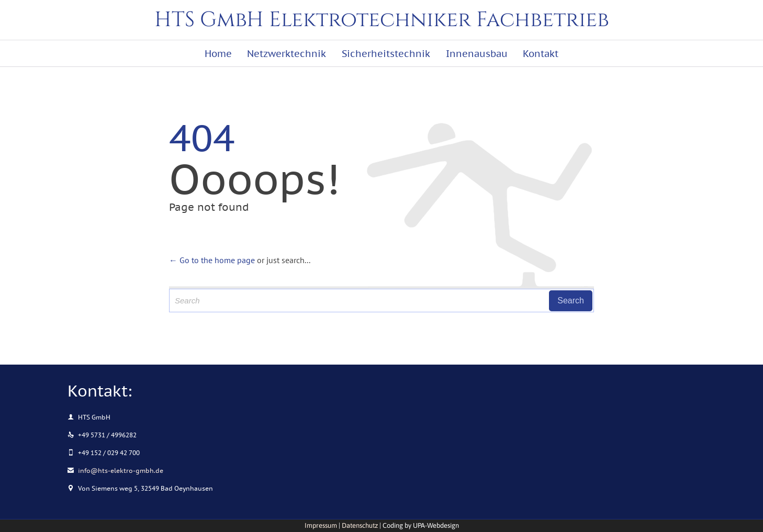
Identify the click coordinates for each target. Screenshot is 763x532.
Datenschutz (360, 525)
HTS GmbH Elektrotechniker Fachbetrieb (382, 20)
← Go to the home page (212, 260)
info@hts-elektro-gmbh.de (115, 471)
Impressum (321, 525)
